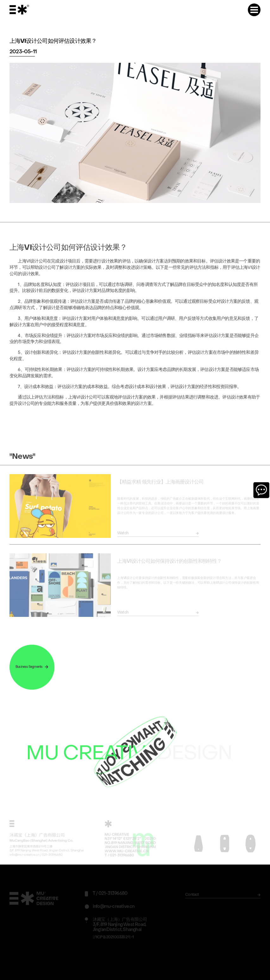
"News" (22, 459)
